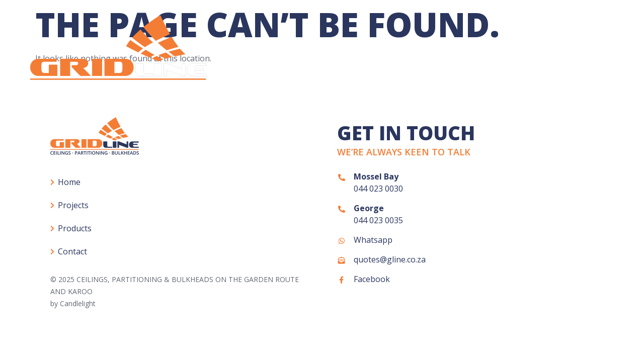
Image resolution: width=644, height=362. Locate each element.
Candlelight (78, 303)
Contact (596, 53)
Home (392, 53)
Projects (451, 53)
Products (523, 53)
